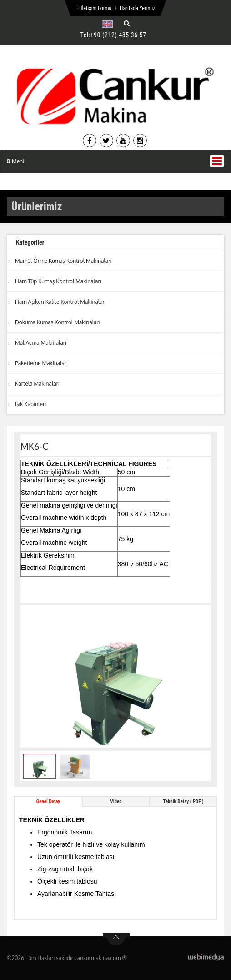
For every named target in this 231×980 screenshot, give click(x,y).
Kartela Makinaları (37, 384)
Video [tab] (116, 802)
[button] (109, 24)
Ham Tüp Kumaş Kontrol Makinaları (58, 281)
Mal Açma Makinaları (41, 343)
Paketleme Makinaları (41, 363)
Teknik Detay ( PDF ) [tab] (183, 802)
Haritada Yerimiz (137, 8)
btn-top (116, 940)
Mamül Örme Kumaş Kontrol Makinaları (63, 261)
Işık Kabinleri (30, 404)
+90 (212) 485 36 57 (118, 35)
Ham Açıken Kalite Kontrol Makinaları (60, 302)
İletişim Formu (96, 8)
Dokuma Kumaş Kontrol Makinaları (57, 322)
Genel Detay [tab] (48, 802)
